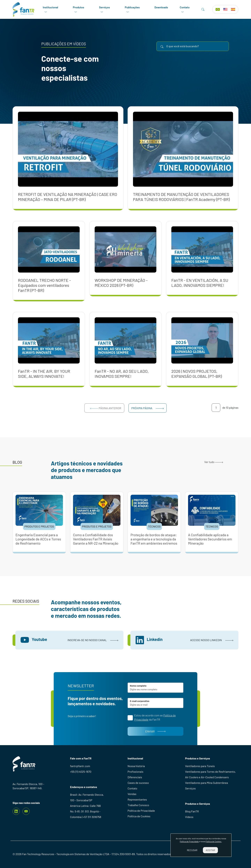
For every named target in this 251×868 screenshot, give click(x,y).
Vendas (132, 794)
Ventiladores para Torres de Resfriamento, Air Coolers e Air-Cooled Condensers (210, 774)
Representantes (137, 799)
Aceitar (210, 850)
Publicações (132, 9)
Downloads (161, 7)
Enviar (155, 731)
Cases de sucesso (138, 783)
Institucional (51, 9)
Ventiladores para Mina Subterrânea (206, 783)
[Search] (203, 9)
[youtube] (26, 811)
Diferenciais (135, 777)
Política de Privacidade (141, 811)
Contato (185, 9)
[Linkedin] (16, 811)
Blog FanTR (192, 811)
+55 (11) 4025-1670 (81, 772)
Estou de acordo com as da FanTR (155, 717)
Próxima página (148, 408)
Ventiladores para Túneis (200, 766)
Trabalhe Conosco (138, 805)
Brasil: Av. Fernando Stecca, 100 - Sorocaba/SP (87, 797)
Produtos (78, 9)
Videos (189, 817)
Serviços (104, 9)
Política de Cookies (139, 816)
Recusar (192, 850)
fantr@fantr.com (80, 766)
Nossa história (136, 766)
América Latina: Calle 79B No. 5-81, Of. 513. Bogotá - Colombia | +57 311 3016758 (86, 811)
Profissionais (135, 772)
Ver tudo (214, 462)
